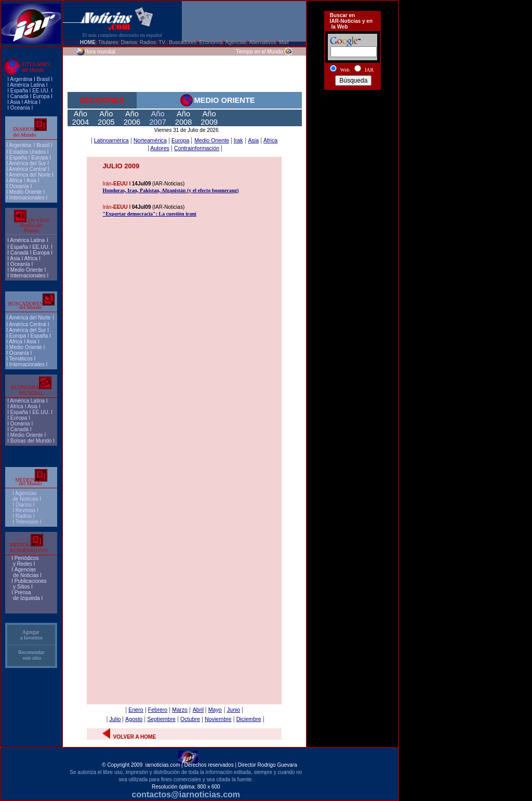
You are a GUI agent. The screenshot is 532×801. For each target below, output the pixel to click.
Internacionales (27, 198)
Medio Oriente (26, 192)
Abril (198, 710)
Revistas (25, 510)
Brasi (42, 79)
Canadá (19, 96)
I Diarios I (24, 505)
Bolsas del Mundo (31, 441)
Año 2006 (132, 118)
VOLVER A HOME (135, 737)
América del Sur (27, 163)
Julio (115, 719)
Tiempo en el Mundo (260, 52)
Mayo (215, 710)
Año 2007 (158, 118)
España (19, 91)
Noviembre (218, 719)
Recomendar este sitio (31, 655)
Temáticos (21, 359)
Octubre (190, 719)
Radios (24, 516)
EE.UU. (41, 91)
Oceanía (20, 108)
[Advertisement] (352, 131)
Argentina (21, 79)
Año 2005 (106, 118)
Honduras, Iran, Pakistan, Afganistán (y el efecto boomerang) (170, 190)
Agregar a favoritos (31, 635)
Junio (234, 710)
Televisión (27, 522)
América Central (28, 169)
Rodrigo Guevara (277, 765)
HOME (88, 42)
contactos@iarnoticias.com (186, 795)
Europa (41, 96)
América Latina (27, 85)
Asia (15, 102)
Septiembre (161, 719)
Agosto (134, 719)
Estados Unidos (28, 152)
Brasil (43, 145)
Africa (31, 102)
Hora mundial (100, 52)
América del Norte (30, 175)
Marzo (180, 710)
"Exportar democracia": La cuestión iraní (149, 214)
